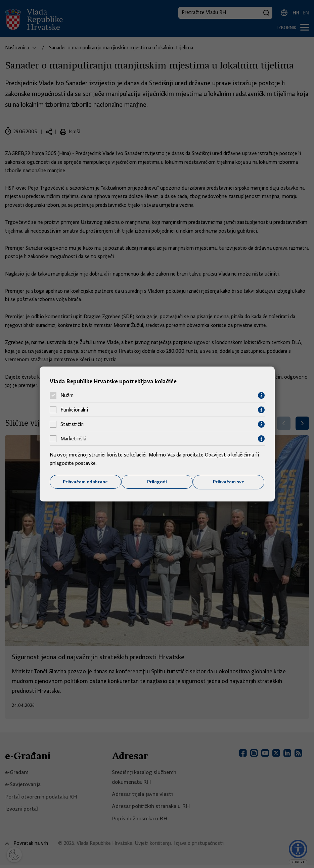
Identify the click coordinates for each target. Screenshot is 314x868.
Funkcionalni (74, 410)
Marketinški (73, 439)
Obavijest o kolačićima (230, 454)
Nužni (67, 395)
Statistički (72, 424)
